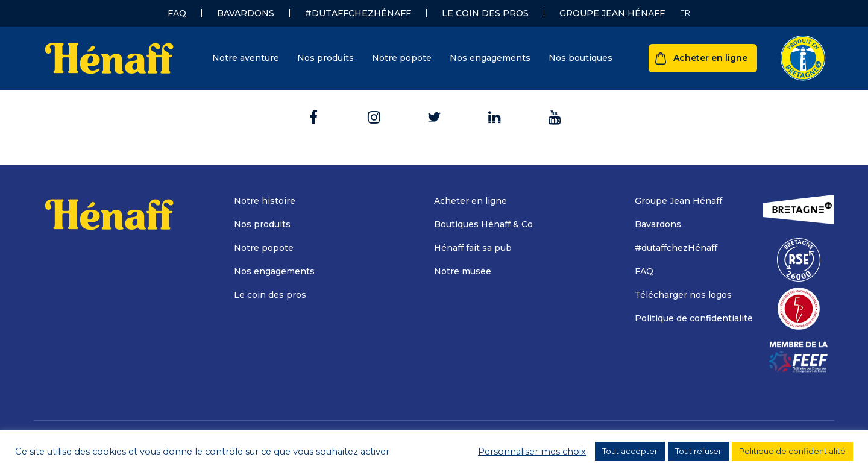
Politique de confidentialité (694, 318)
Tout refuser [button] (698, 451)
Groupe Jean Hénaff (612, 13)
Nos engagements (490, 58)
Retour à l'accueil (434, 108)
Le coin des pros (485, 13)
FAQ (177, 13)
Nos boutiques (580, 58)
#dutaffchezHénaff (358, 13)
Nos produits (325, 58)
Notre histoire (265, 201)
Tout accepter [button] (630, 451)
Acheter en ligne (710, 58)
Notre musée (463, 271)
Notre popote (402, 58)
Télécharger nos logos (683, 295)
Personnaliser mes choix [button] (532, 452)
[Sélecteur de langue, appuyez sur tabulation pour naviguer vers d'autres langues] (685, 13)
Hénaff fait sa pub (473, 248)
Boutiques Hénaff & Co (483, 224)
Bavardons (246, 13)
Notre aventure (246, 58)
